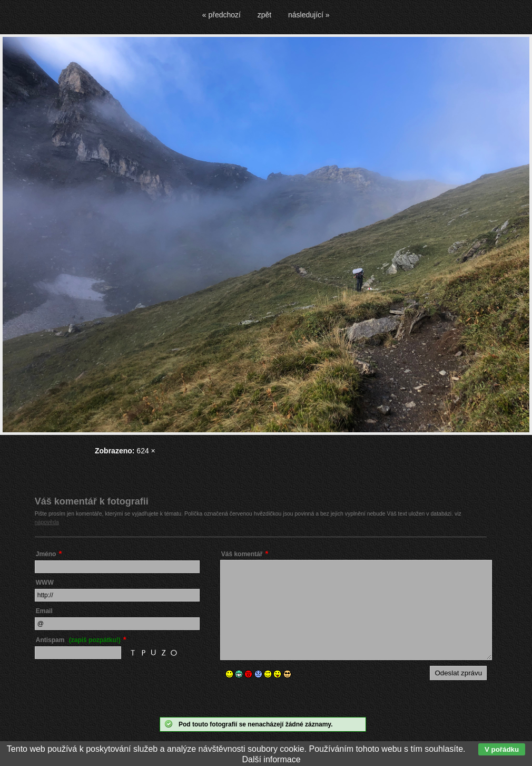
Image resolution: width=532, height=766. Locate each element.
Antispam (78, 640)
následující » (309, 15)
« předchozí (221, 15)
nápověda (47, 522)
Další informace (271, 759)
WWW (45, 583)
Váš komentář (242, 554)
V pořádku (502, 749)
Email (44, 611)
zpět (264, 15)
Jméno (46, 554)
